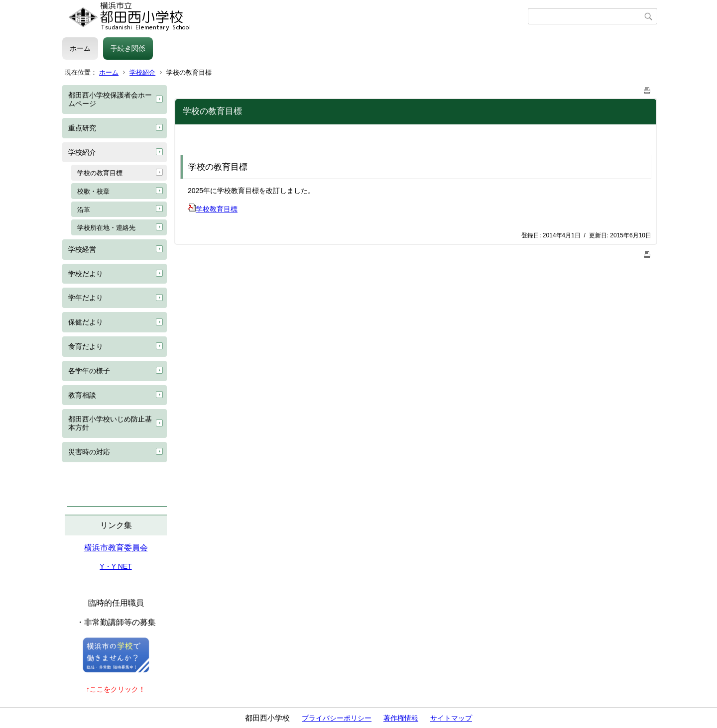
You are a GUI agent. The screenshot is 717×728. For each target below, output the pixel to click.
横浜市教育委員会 (116, 548)
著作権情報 (401, 718)
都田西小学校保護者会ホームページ (110, 99)
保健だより (86, 322)
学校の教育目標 (100, 173)
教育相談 (82, 395)
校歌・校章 (93, 191)
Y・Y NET (116, 566)
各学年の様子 (89, 371)
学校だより (86, 274)
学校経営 (82, 249)
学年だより (86, 298)
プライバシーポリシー (337, 718)
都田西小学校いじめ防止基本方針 (110, 423)
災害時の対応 (89, 452)
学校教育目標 (213, 209)
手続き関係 (128, 48)
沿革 (84, 210)
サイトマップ (451, 718)
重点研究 (82, 128)
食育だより (86, 346)
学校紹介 (142, 72)
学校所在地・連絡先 (106, 228)
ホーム (80, 48)
